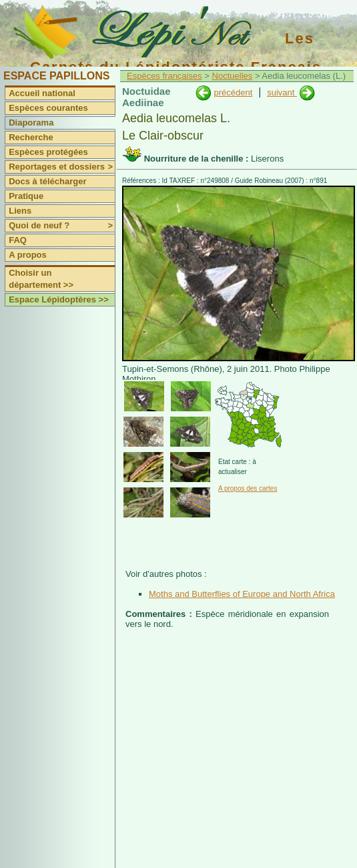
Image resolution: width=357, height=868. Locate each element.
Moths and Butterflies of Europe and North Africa (242, 594)
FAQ (18, 240)
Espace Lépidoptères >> (59, 299)
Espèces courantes (48, 108)
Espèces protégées (48, 152)
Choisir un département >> (41, 279)
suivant (282, 92)
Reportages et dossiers (62, 167)
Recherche (31, 137)
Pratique (26, 196)
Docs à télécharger (47, 181)
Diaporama (31, 123)
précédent (233, 92)
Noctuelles (233, 76)
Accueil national (42, 93)
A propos (28, 255)
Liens (20, 211)
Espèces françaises (164, 76)
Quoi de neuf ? (62, 226)
